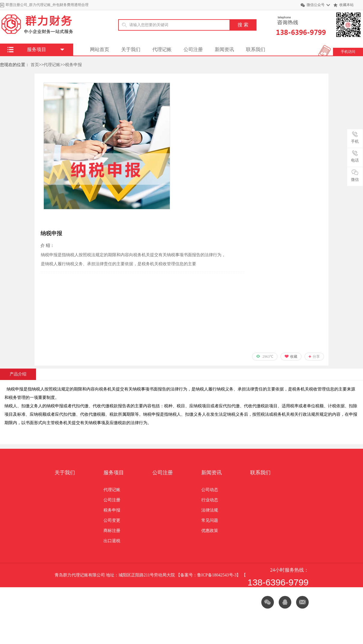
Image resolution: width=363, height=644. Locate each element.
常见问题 (210, 520)
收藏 (294, 357)
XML (59, 599)
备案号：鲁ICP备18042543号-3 (208, 575)
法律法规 (210, 510)
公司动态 (210, 490)
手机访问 (348, 52)
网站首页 (100, 49)
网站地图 (82, 599)
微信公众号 (316, 5)
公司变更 (112, 520)
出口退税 (112, 541)
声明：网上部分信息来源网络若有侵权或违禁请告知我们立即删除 (156, 599)
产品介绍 (18, 374)
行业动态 (210, 500)
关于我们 (131, 49)
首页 (35, 65)
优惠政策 (210, 531)
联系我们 (256, 49)
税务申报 (73, 65)
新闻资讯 (224, 49)
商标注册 (112, 531)
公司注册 (193, 49)
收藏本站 (346, 5)
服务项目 (114, 473)
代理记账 (162, 49)
